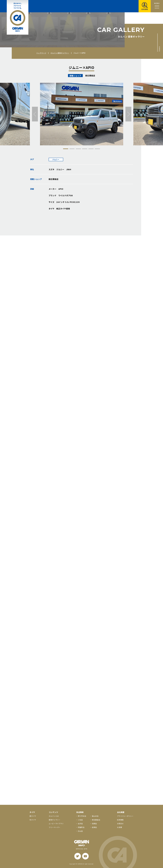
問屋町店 (81, 827)
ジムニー (56, 159)
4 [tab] (85, 149)
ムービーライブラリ (56, 824)
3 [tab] (78, 149)
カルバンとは (54, 816)
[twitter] (78, 856)
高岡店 (94, 824)
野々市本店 (82, 816)
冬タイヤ (33, 820)
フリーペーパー (55, 827)
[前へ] (35, 114)
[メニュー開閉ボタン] (157, 6)
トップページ (41, 53)
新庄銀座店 (96, 820)
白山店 (80, 831)
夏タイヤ (33, 816)
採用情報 (120, 820)
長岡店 (94, 827)
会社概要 (121, 812)
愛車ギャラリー (55, 820)
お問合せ (120, 824)
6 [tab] (97, 149)
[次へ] (128, 114)
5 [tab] (91, 149)
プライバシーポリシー (125, 816)
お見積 (119, 827)
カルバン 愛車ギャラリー (60, 53)
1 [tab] (66, 149)
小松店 (80, 820)
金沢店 (80, 824)
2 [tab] (72, 149)
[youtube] (85, 856)
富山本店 (95, 816)
